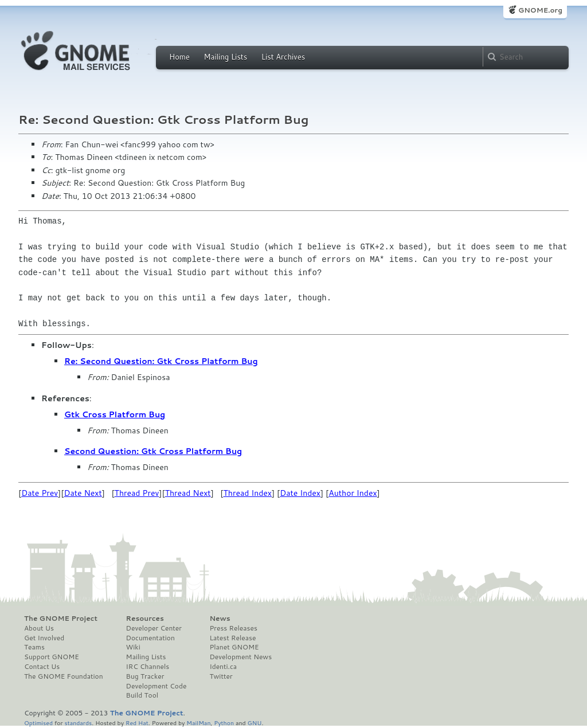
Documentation (150, 638)
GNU (255, 723)
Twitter (221, 676)
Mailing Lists (225, 57)
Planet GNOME (234, 647)
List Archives (283, 57)
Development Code (156, 686)
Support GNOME (52, 657)
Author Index (353, 493)
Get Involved (44, 638)
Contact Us (42, 667)
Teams (34, 647)
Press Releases (233, 628)
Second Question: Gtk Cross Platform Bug (153, 451)
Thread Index (248, 493)
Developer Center (154, 628)
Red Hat (137, 723)
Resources (145, 619)
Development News (240, 657)
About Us (39, 628)
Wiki (133, 647)
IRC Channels (148, 667)
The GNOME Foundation (64, 676)
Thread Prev (137, 493)
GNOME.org (540, 10)
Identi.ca (223, 667)
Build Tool (142, 695)
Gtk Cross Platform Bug (115, 414)
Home (179, 57)
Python (224, 723)
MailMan (198, 723)
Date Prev (40, 493)
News (220, 619)
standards (78, 723)
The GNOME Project (61, 619)
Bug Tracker (145, 676)
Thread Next (188, 493)
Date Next (83, 493)
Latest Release (232, 638)
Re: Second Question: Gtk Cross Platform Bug (161, 361)
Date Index (300, 493)
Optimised (38, 723)
